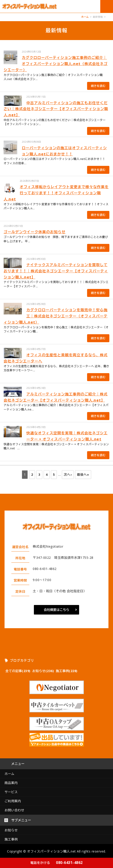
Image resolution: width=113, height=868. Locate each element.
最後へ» (83, 474)
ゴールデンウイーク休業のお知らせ (35, 232)
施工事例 (11, 839)
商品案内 (11, 783)
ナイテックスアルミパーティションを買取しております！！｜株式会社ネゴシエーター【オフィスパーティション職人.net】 (56, 271)
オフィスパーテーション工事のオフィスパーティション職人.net (32, 6)
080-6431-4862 (56, 863)
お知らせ (11, 830)
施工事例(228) (67, 671)
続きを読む (98, 86)
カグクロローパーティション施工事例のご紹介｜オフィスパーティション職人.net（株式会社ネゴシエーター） (56, 64)
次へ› (68, 474)
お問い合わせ (14, 810)
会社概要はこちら (57, 610)
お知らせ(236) (43, 671)
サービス (11, 792)
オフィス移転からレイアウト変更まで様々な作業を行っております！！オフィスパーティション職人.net (56, 193)
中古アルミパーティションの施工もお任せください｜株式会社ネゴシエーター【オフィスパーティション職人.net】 (56, 109)
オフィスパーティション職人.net (51, 851)
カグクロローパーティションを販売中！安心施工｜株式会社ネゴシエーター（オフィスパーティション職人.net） (56, 316)
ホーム (85, 17)
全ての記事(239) (18, 671)
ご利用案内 (13, 801)
